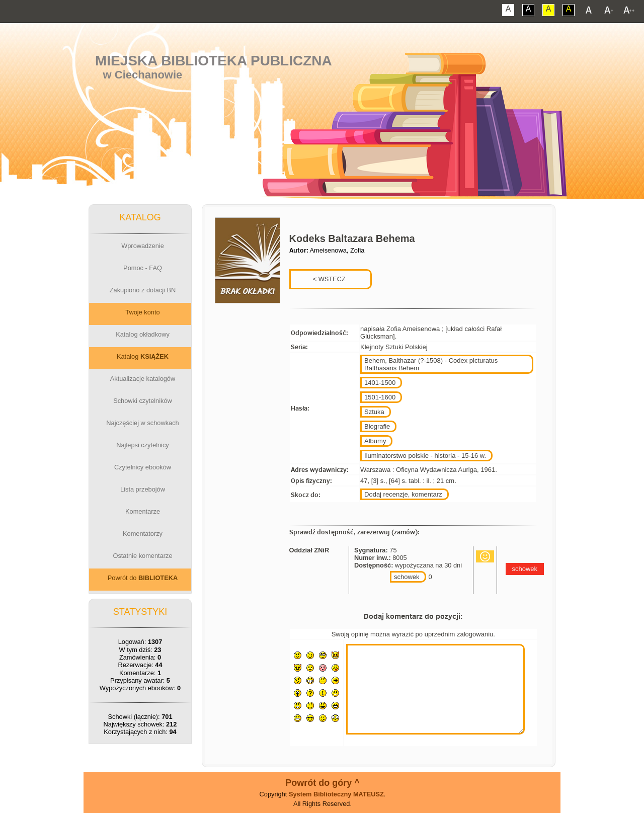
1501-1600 (380, 397)
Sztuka (374, 412)
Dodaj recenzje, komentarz (403, 494)
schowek (407, 577)
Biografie (377, 426)
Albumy (375, 441)
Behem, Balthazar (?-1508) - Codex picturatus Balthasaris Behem (431, 364)
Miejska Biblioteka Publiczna (214, 61)
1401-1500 (380, 383)
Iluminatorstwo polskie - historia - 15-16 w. (425, 456)
